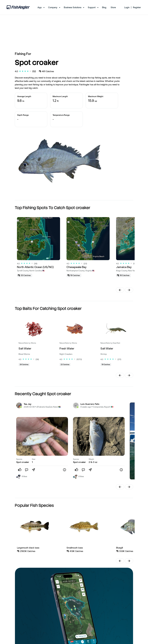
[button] (120, 290)
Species (19, 459)
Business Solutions (73, 7)
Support (92, 7)
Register (137, 7)
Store (113, 7)
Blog (104, 7)
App (40, 7)
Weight (91, 459)
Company (53, 7)
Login (127, 7)
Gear (34, 459)
